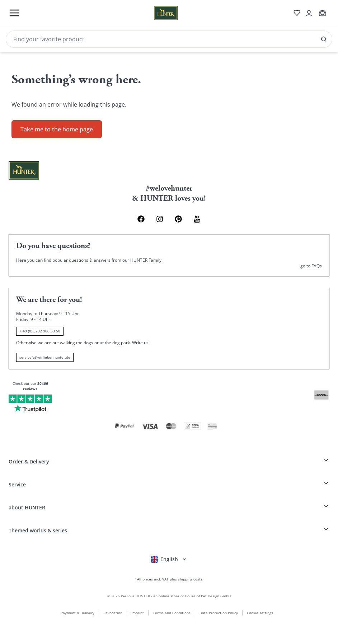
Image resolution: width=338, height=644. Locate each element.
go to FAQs (311, 266)
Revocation (113, 613)
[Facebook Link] (141, 219)
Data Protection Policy (219, 613)
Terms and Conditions (172, 613)
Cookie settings (260, 613)
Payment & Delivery (78, 613)
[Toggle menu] (14, 13)
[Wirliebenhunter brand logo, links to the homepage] (157, 13)
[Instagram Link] (160, 219)
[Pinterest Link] (178, 219)
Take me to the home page (57, 129)
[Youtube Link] (197, 219)
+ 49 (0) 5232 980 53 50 (40, 331)
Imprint (138, 613)
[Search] (169, 39)
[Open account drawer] (309, 13)
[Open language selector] (169, 559)
